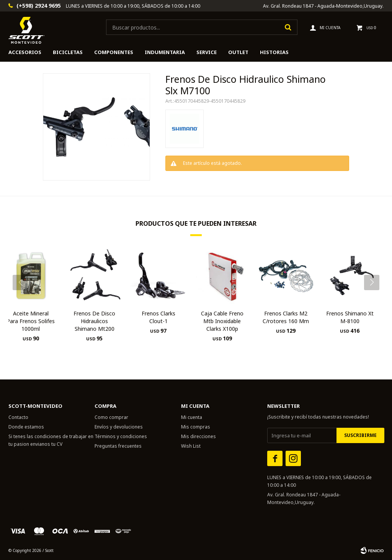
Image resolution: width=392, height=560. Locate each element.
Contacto (18, 417)
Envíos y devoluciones (119, 427)
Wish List (191, 446)
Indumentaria (165, 52)
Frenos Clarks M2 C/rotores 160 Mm (286, 317)
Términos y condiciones (121, 436)
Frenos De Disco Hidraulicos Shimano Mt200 (94, 321)
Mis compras (196, 427)
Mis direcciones (198, 436)
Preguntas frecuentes (118, 446)
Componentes (114, 52)
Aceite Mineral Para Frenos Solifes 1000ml (31, 321)
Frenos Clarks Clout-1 (158, 317)
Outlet (238, 52)
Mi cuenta (192, 417)
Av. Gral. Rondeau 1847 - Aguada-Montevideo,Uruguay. (323, 6)
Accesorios (25, 52)
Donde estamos (26, 427)
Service (207, 52)
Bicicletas (68, 52)
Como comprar (111, 417)
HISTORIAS (274, 52)
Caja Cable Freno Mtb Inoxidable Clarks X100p (222, 321)
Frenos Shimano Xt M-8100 (350, 317)
